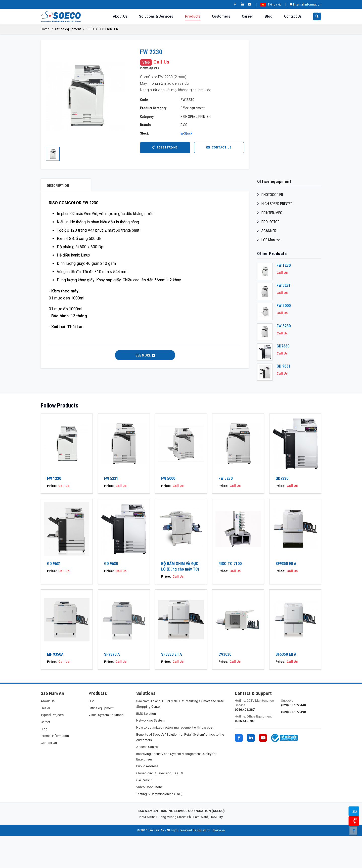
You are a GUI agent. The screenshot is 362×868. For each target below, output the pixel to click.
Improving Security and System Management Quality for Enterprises (176, 788)
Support (301, 735)
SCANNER (269, 231)
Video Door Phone (149, 819)
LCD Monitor (271, 240)
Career (247, 16)
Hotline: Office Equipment (255, 751)
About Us (120, 16)
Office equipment (68, 29)
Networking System (150, 753)
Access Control (147, 779)
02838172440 (165, 147)
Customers (221, 16)
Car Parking (144, 812)
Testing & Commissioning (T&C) (159, 826)
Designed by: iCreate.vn (209, 862)
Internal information (305, 4)
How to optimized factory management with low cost (175, 760)
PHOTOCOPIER (272, 195)
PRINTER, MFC (272, 213)
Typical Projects (52, 747)
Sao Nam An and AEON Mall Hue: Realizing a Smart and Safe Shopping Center (180, 736)
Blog (269, 16)
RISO (184, 125)
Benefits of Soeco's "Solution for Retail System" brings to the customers (180, 769)
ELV (91, 733)
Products (193, 16)
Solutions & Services (156, 16)
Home (45, 29)
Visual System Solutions (106, 747)
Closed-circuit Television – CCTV (160, 805)
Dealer (45, 740)
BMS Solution (146, 746)
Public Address (147, 798)
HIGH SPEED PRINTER (102, 29)
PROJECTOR (270, 222)
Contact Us (293, 16)
